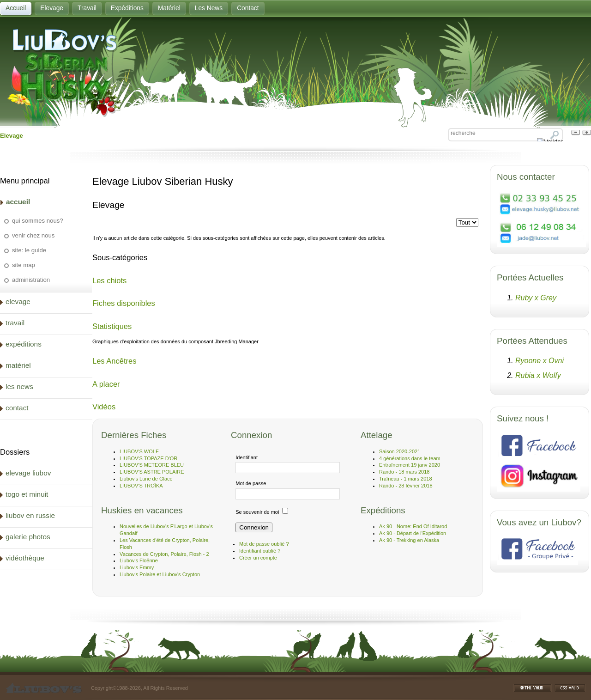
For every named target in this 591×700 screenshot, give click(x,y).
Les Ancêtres (114, 361)
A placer (106, 384)
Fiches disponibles (124, 303)
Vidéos (104, 407)
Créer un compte (258, 558)
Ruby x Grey (536, 298)
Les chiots (109, 280)
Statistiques (112, 326)
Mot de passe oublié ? (264, 544)
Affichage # (482, 218)
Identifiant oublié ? (260, 551)
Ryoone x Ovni (540, 361)
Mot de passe (251, 483)
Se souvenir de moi (257, 512)
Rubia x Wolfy (538, 375)
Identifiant (247, 457)
